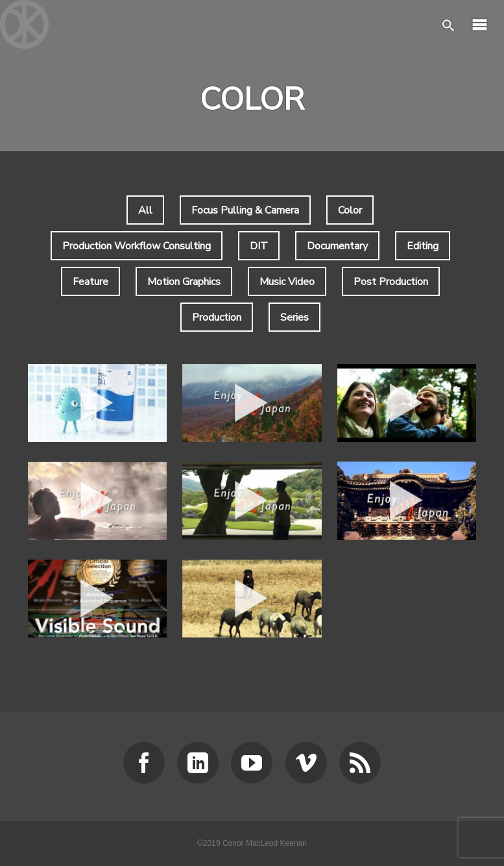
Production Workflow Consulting (137, 246)
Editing (423, 246)
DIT (259, 246)
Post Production (391, 282)
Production (217, 317)
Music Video (287, 282)
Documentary (337, 246)
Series (294, 317)
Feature (90, 282)
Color (350, 210)
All (145, 210)
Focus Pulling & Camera (245, 210)
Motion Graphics (184, 282)
